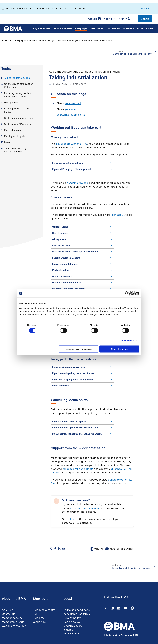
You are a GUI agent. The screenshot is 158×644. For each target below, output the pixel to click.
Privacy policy (72, 618)
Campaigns (81, 29)
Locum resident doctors (83, 264)
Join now (145, 9)
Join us (145, 19)
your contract (73, 103)
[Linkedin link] (119, 609)
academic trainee (77, 183)
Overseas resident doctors (83, 283)
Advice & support (63, 29)
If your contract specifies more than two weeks (83, 434)
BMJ (35, 614)
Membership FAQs (13, 622)
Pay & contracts (42, 29)
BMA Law (39, 618)
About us (7, 610)
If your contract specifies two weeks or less (83, 428)
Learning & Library (133, 29)
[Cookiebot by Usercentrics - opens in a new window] (127, 293)
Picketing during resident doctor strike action (18, 95)
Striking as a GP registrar (18, 124)
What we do (97, 29)
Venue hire (39, 622)
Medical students (83, 270)
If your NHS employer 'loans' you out (83, 169)
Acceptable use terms (77, 614)
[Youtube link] (126, 609)
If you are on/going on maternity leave (83, 379)
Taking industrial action (17, 78)
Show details (127, 341)
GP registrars (83, 239)
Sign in (125, 19)
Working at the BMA (14, 626)
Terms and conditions (77, 610)
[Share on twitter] (51, 549)
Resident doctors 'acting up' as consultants (83, 252)
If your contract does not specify (83, 421)
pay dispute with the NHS (72, 144)
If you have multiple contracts (83, 163)
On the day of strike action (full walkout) (19, 86)
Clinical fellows (83, 227)
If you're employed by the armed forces (83, 373)
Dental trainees (83, 233)
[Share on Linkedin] (59, 549)
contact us (118, 215)
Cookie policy (72, 622)
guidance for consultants (78, 469)
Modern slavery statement (73, 628)
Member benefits (12, 618)
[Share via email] (63, 549)
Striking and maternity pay (19, 118)
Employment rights (15, 136)
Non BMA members (83, 276)
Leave (7, 142)
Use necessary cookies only (79, 349)
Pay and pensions (14, 130)
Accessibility (71, 634)
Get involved (113, 29)
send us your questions (84, 508)
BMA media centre (44, 610)
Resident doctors (83, 245)
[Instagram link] (113, 609)
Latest (150, 29)
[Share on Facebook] (55, 549)
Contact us (9, 614)
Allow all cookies (119, 349)
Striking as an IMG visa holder (17, 110)
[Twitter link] (106, 609)
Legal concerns (83, 386)
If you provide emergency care (83, 367)
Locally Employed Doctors (83, 258)
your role (70, 109)
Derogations (11, 103)
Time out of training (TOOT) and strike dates (19, 150)
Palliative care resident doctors (83, 289)
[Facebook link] (132, 609)
